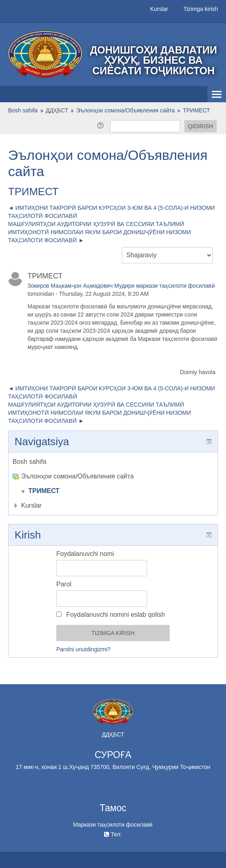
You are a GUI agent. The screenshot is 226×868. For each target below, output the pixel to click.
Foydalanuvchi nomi (85, 554)
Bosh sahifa (30, 462)
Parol (64, 584)
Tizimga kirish (201, 9)
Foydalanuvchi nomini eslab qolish (111, 615)
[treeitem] (113, 462)
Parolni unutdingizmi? (83, 649)
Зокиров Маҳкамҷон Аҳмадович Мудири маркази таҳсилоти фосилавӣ (121, 286)
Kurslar (159, 9)
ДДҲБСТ (57, 110)
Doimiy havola (198, 372)
